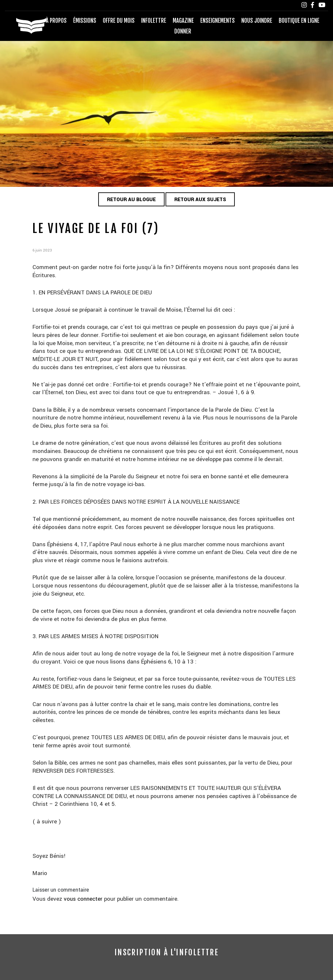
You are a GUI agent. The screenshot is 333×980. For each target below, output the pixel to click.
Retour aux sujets (200, 200)
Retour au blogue (131, 200)
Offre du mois (119, 21)
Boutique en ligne (299, 21)
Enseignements (218, 21)
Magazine (183, 21)
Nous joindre (257, 21)
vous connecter (84, 899)
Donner (183, 31)
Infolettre (154, 21)
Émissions (85, 21)
